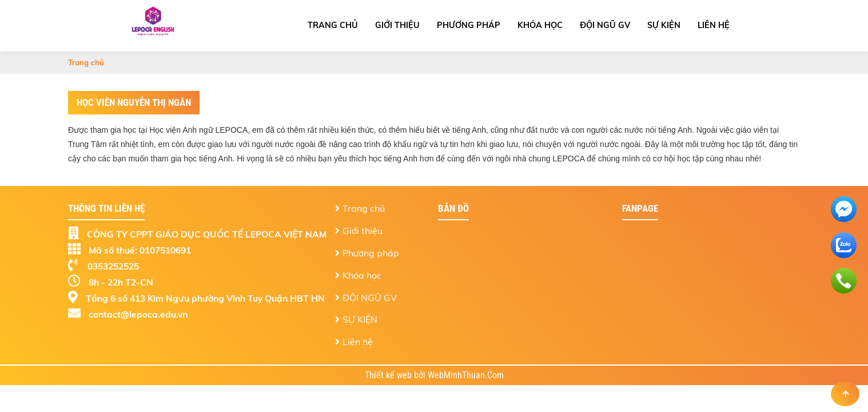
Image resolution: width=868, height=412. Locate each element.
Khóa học (540, 25)
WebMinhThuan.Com (466, 375)
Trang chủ (333, 25)
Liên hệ (714, 25)
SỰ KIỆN (664, 25)
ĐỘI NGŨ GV (605, 25)
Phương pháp (469, 25)
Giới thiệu (397, 25)
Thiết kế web (389, 375)
